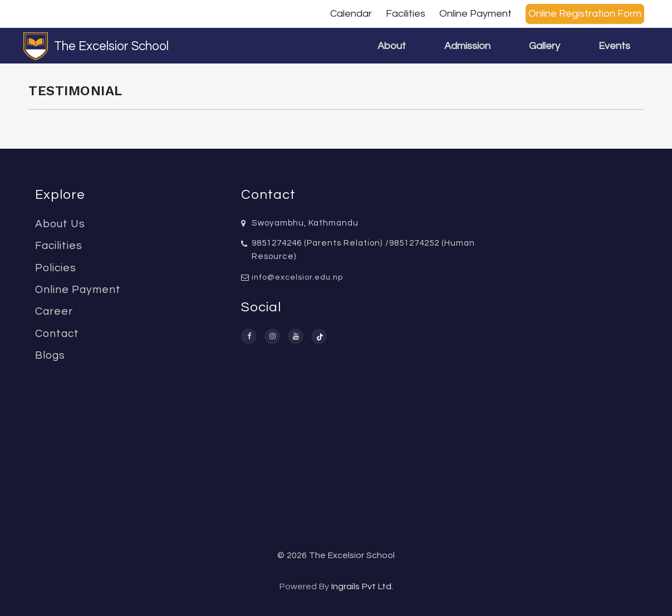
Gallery (545, 46)
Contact (57, 334)
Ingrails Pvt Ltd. (362, 586)
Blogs (50, 355)
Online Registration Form (585, 14)
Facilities (406, 14)
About (392, 46)
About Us (60, 224)
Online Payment (475, 14)
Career (54, 311)
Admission (467, 46)
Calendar (351, 14)
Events (614, 46)
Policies (56, 268)
